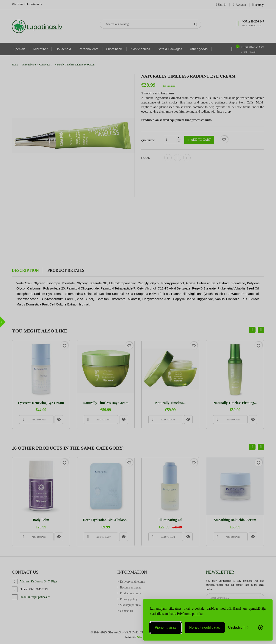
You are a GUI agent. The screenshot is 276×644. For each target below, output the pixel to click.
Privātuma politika (190, 614)
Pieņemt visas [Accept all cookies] (166, 627)
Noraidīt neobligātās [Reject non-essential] (205, 627)
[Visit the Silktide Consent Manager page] (260, 628)
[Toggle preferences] (239, 628)
